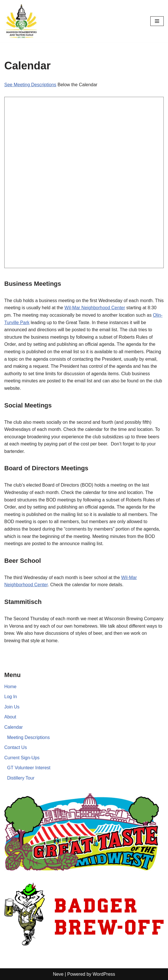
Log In (11, 697)
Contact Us (16, 747)
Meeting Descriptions (28, 737)
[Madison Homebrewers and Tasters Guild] (21, 21)
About (10, 717)
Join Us (12, 707)
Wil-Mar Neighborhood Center (95, 308)
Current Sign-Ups (22, 758)
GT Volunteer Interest (29, 768)
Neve (58, 974)
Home (10, 687)
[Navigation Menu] (157, 21)
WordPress (104, 974)
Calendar (14, 727)
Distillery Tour (21, 778)
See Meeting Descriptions (30, 85)
